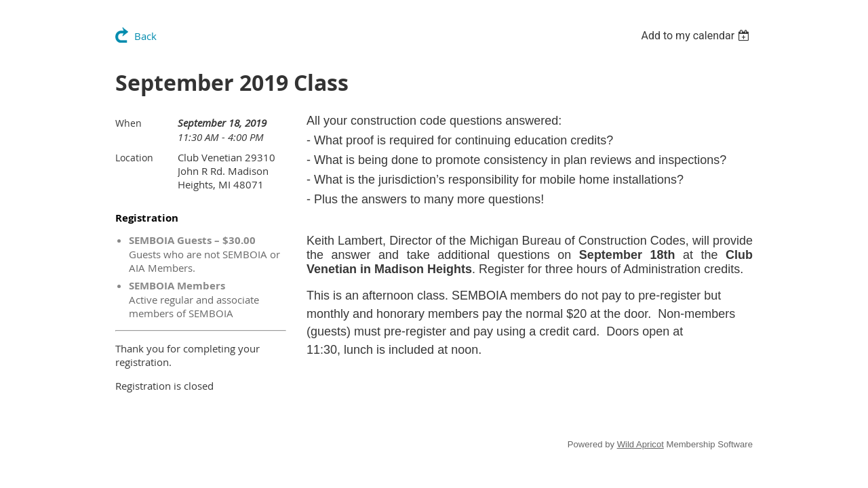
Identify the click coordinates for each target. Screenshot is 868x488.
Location (134, 158)
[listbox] (697, 36)
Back (145, 36)
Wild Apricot (640, 444)
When (129, 123)
